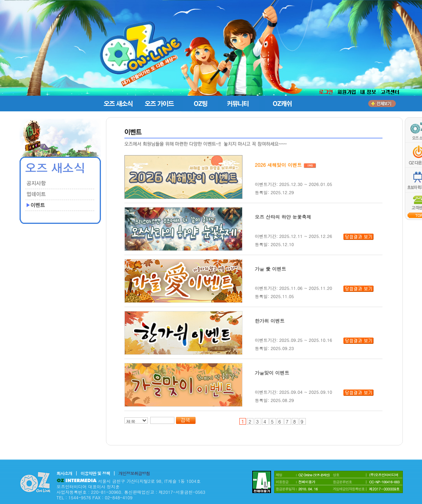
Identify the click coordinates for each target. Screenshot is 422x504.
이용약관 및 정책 (95, 473)
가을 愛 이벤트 (271, 269)
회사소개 (65, 473)
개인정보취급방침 (134, 473)
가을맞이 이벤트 (272, 373)
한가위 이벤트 (270, 321)
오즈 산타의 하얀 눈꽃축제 (283, 217)
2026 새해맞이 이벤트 (278, 165)
